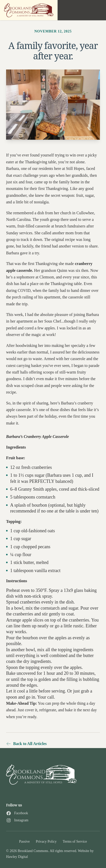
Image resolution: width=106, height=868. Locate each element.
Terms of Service (75, 842)
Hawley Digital (17, 857)
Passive (24, 842)
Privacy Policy (46, 842)
